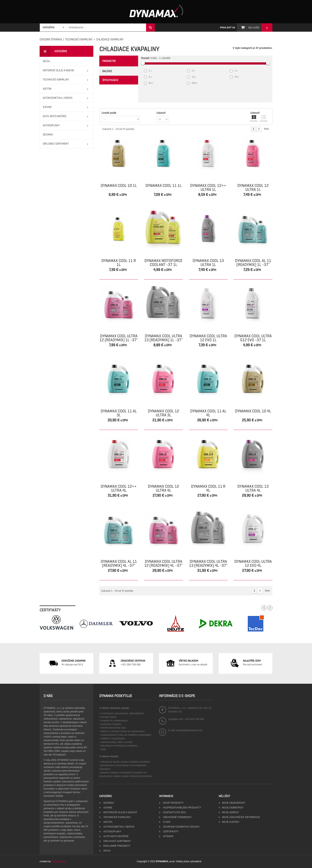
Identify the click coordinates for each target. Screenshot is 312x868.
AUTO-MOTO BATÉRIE (116, 836)
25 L (237, 77)
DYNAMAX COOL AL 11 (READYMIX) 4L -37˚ (119, 564)
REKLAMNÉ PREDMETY (117, 846)
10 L (194, 77)
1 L (150, 71)
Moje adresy (231, 812)
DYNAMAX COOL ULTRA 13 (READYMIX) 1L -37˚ (163, 338)
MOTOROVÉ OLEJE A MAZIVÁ (120, 812)
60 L (151, 83)
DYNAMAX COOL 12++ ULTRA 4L (119, 488)
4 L (236, 71)
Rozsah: (145, 58)
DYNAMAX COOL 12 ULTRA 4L (163, 488)
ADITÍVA (108, 822)
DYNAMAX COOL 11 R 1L (119, 263)
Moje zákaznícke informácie (241, 817)
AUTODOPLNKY (112, 832)
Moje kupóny (231, 822)
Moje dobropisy (233, 808)
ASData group (59, 861)
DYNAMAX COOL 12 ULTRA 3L (163, 413)
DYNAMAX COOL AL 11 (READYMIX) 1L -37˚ (253, 263)
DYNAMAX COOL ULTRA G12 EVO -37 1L (253, 338)
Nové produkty (173, 803)
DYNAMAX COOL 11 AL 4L (208, 413)
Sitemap (168, 836)
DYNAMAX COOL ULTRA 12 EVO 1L (208, 338)
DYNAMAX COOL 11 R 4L (208, 488)
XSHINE (107, 808)
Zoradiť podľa (109, 113)
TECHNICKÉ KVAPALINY (79, 39)
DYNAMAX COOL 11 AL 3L (119, 413)
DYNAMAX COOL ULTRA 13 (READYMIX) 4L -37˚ (208, 564)
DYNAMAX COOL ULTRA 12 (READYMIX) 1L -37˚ (119, 338)
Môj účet (224, 796)
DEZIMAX (108, 803)
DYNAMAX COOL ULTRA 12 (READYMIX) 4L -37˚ (163, 564)
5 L (150, 77)
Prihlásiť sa (228, 27)
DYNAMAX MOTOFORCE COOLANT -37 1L (163, 263)
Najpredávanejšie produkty (182, 808)
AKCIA (107, 851)
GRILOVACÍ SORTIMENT (117, 841)
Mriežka (254, 119)
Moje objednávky (234, 803)
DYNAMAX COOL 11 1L (164, 186)
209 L (195, 83)
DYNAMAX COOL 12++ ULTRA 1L (208, 188)
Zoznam (264, 119)
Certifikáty (170, 832)
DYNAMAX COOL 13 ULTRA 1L (208, 263)
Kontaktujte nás (174, 812)
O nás (166, 822)
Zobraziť (161, 113)
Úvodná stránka (51, 39)
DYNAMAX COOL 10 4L (253, 411)
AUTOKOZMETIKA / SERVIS (118, 827)
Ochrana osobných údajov (181, 827)
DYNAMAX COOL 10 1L (119, 186)
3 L (193, 71)
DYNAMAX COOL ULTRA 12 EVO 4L (253, 564)
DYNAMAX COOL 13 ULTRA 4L (253, 488)
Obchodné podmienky (177, 817)
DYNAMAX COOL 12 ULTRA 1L (253, 188)
